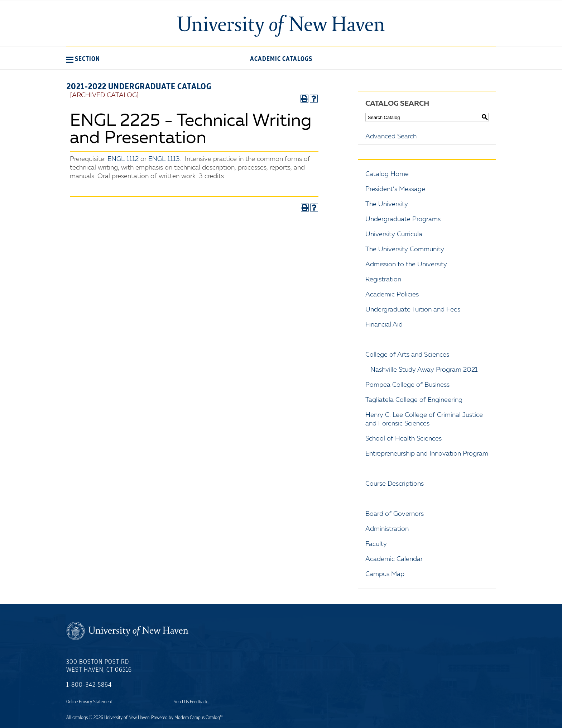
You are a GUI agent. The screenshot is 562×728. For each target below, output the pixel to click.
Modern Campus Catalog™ (198, 718)
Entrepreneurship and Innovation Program (427, 454)
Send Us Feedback (191, 702)
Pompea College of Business (407, 385)
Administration (387, 529)
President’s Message (395, 189)
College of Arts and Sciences (407, 355)
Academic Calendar (394, 559)
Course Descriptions (395, 484)
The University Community (405, 249)
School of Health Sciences (404, 439)
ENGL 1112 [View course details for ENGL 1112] (123, 159)
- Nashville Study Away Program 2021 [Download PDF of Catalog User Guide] (422, 370)
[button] (83, 59)
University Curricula (394, 234)
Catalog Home (387, 174)
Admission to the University (406, 265)
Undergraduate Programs (403, 219)
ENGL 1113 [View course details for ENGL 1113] (164, 159)
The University (387, 204)
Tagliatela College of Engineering (414, 400)
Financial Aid (384, 325)
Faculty (376, 544)
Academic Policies (392, 295)
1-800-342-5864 (89, 685)
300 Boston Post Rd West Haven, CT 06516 (99, 666)
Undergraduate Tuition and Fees (413, 310)
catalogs (80, 718)
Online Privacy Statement (89, 702)
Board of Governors (395, 514)
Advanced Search (391, 137)
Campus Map (385, 574)
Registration (383, 280)
